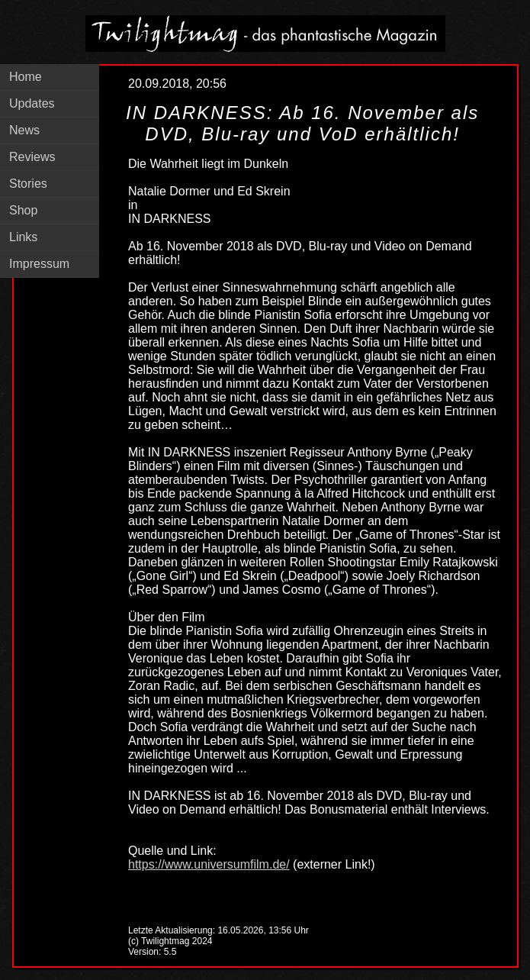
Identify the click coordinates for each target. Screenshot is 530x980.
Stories (28, 184)
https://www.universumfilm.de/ (209, 864)
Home (26, 77)
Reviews (32, 157)
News (24, 130)
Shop (23, 210)
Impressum (39, 264)
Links (23, 237)
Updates (32, 103)
